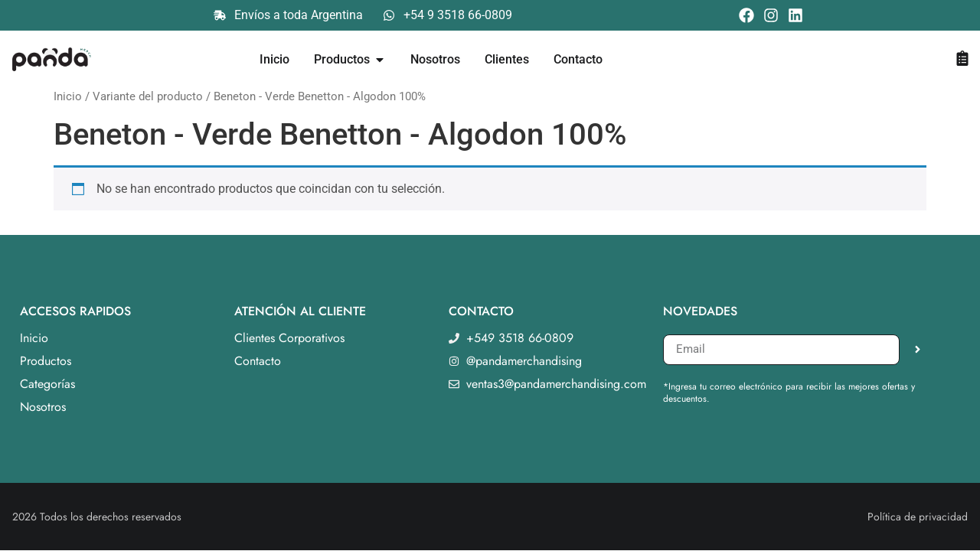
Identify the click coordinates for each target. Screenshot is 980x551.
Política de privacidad (918, 517)
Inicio (68, 96)
